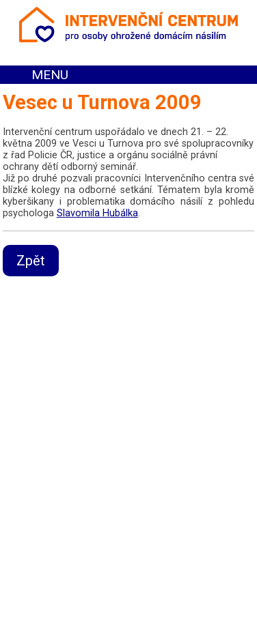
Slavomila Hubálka (97, 213)
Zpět (31, 261)
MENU (50, 75)
